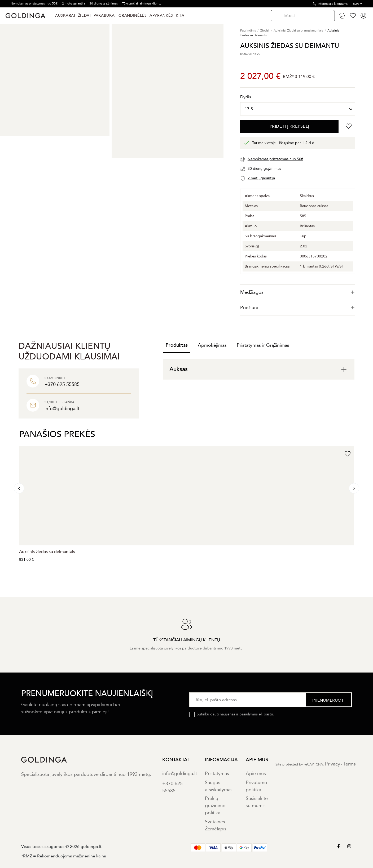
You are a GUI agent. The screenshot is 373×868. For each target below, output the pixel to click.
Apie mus (256, 774)
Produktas (177, 345)
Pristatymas (217, 774)
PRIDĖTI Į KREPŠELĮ (289, 126)
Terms (350, 764)
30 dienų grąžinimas (104, 3)
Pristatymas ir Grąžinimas (263, 345)
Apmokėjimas (212, 345)
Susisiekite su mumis (257, 802)
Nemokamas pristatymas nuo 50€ (34, 3)
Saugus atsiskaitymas (219, 786)
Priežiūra (298, 308)
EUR (358, 4)
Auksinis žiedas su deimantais (47, 552)
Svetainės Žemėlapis (216, 825)
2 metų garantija (74, 3)
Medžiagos (298, 292)
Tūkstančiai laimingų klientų (142, 3)
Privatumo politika (256, 786)
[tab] (298, 292)
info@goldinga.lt (180, 774)
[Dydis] (298, 109)
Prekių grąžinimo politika (215, 806)
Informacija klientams (333, 4)
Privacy (333, 764)
